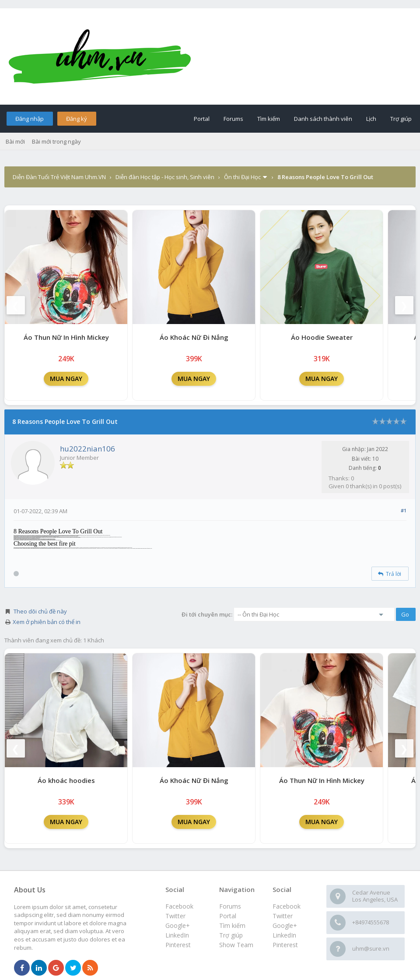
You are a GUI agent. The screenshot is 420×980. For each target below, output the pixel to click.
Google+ (285, 925)
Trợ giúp (401, 119)
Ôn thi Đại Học (242, 177)
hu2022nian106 (87, 449)
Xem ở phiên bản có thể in (47, 622)
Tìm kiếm (269, 119)
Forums (233, 119)
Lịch (371, 119)
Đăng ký (77, 119)
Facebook (287, 906)
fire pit (49, 548)
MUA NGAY (66, 379)
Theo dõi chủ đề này (40, 611)
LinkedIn (284, 935)
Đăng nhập (30, 119)
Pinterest (285, 945)
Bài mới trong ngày (56, 141)
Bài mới (15, 141)
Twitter (283, 916)
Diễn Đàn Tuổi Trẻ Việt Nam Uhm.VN (59, 177)
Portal (202, 119)
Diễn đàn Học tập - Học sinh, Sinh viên (165, 177)
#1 (404, 510)
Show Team (236, 945)
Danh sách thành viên (323, 119)
